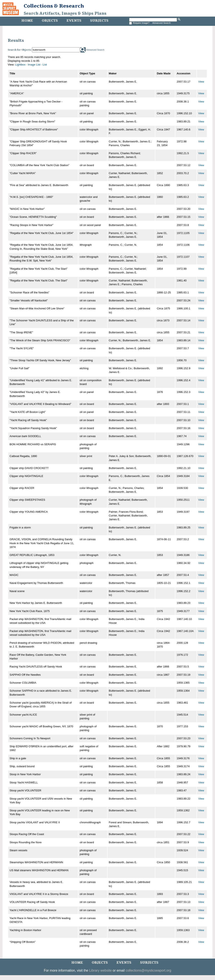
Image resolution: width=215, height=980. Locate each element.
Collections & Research (54, 6)
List (45, 65)
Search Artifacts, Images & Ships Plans (65, 13)
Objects (50, 21)
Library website (101, 970)
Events (74, 21)
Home (27, 21)
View (201, 82)
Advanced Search (162, 23)
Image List (34, 65)
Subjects (99, 21)
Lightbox (20, 65)
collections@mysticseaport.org (148, 970)
